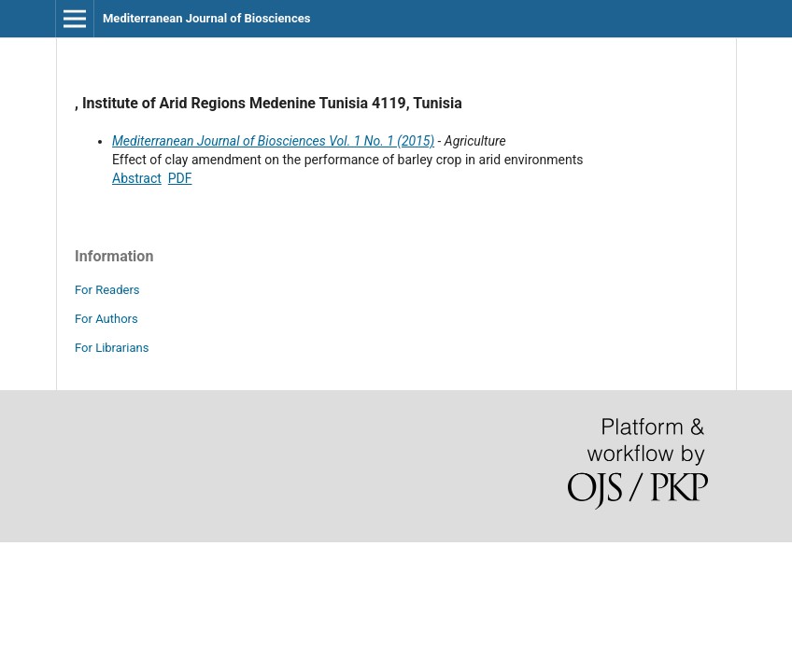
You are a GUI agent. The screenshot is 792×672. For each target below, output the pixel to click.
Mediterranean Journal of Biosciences (206, 18)
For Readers (107, 290)
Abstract (137, 178)
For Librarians (112, 348)
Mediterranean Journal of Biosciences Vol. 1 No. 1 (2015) (273, 141)
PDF (180, 178)
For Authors (106, 319)
